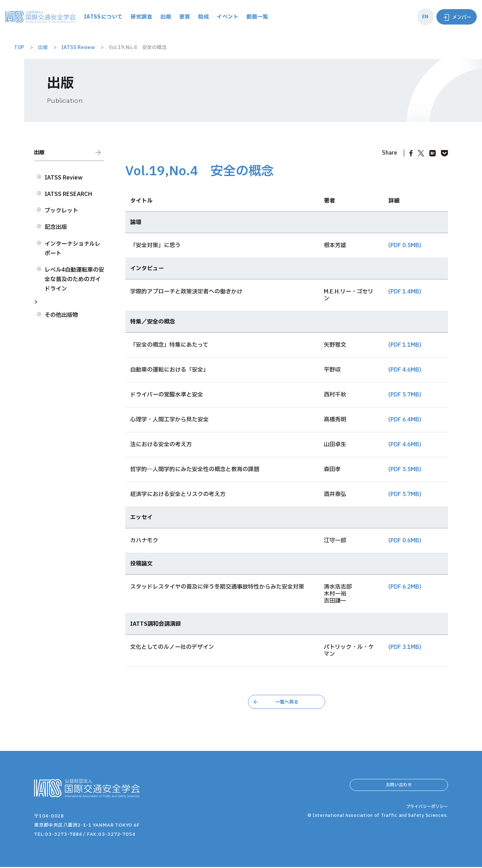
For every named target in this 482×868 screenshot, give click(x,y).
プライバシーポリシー (425, 826)
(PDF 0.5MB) (405, 245)
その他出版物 (61, 319)
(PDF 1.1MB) (405, 345)
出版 (205, 17)
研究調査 (180, 17)
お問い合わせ (399, 788)
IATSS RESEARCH (68, 198)
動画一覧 (299, 17)
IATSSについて (140, 17)
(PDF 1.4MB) (405, 292)
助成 (243, 17)
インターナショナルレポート (72, 253)
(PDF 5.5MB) (405, 469)
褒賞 (224, 17)
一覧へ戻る (287, 702)
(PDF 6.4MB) (405, 420)
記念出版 (56, 231)
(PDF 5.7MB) (405, 395)
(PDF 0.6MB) (405, 541)
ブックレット (61, 215)
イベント (268, 17)
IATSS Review (63, 182)
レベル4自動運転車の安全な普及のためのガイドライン (74, 283)
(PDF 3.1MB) (405, 647)
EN (422, 17)
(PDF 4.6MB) (405, 370)
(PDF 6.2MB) (405, 587)
